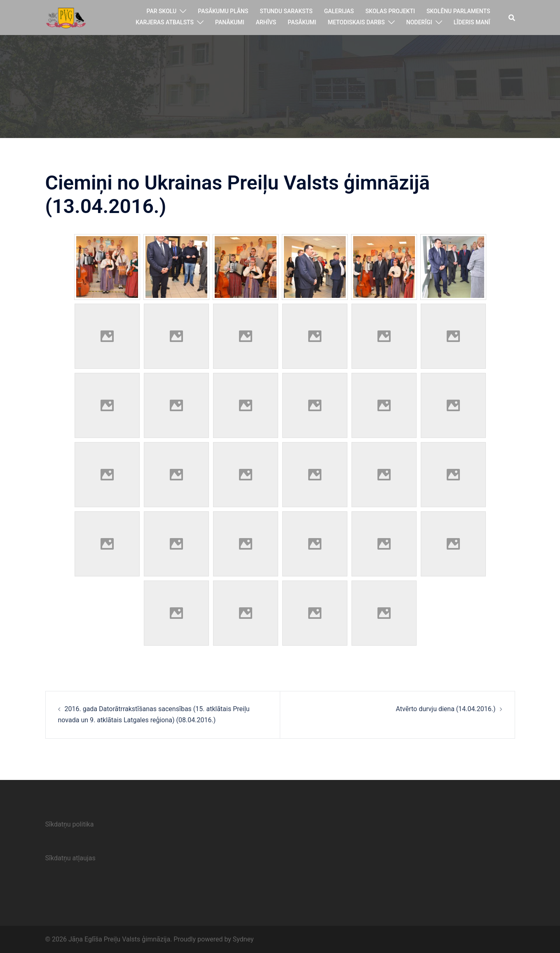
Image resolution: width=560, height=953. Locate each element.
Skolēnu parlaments (458, 11)
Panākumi (230, 22)
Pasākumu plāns (223, 11)
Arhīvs (266, 22)
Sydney (243, 939)
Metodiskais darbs (356, 22)
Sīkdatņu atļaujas (70, 858)
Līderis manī (472, 22)
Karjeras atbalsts (165, 22)
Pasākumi (302, 22)
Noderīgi (419, 22)
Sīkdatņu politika (70, 824)
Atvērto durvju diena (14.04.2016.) (446, 709)
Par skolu (162, 11)
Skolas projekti (390, 11)
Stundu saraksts (286, 11)
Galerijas (339, 11)
